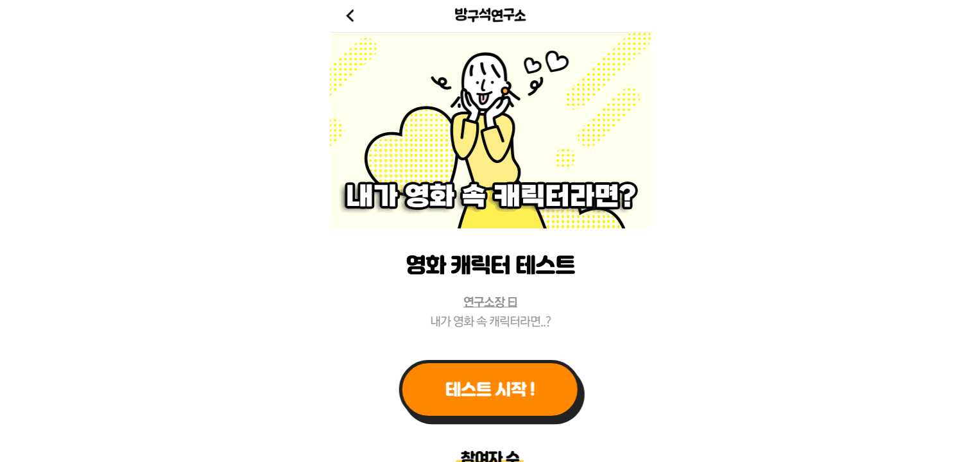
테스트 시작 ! (490, 389)
